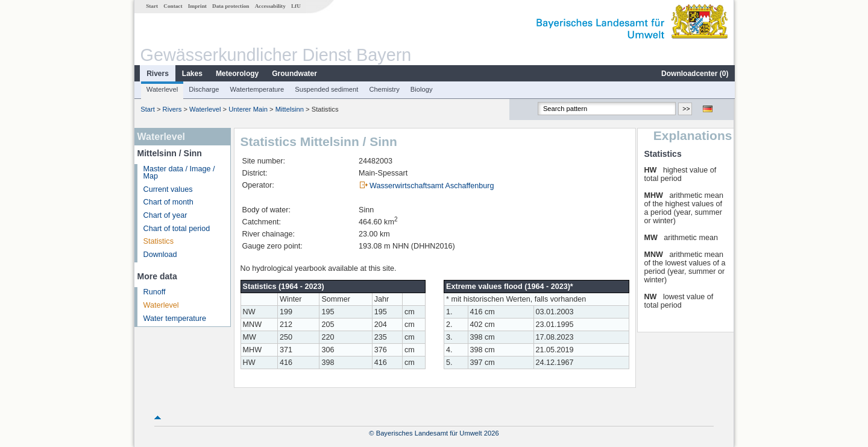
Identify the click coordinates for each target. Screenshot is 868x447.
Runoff (154, 292)
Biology (421, 89)
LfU (295, 6)
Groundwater (294, 74)
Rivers (157, 74)
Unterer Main (247, 109)
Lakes (192, 74)
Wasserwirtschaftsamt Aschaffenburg (431, 186)
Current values (168, 189)
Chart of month (168, 202)
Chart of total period (176, 229)
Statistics (158, 241)
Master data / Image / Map (179, 173)
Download (160, 255)
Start (151, 6)
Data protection (230, 6)
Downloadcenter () (694, 74)
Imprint (197, 6)
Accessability (270, 6)
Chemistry (383, 89)
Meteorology (237, 74)
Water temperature (175, 319)
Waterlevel (162, 89)
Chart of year (165, 215)
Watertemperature (257, 89)
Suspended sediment (326, 89)
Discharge (203, 89)
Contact (172, 6)
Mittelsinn (289, 109)
